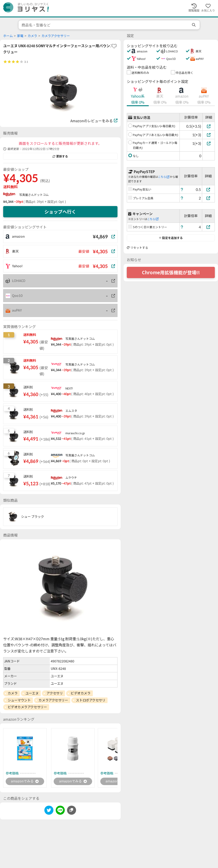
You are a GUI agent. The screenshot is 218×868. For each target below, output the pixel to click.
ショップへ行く (60, 212)
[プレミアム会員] (208, 198)
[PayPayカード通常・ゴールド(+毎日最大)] (209, 143)
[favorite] (114, 46)
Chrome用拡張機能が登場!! (171, 272)
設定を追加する (171, 238)
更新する (60, 156)
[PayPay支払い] (208, 189)
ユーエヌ (32, 693)
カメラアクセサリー (56, 36)
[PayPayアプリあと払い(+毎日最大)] (209, 135)
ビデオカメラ (80, 693)
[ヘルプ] (182, 189)
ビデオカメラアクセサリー (27, 707)
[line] (60, 811)
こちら (164, 177)
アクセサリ (55, 693)
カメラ (32, 36)
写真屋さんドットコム (34, 195)
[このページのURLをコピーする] (72, 811)
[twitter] (49, 811)
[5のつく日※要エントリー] (208, 227)
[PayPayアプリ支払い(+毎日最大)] (209, 126)
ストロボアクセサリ (91, 700)
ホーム (8, 36)
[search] (194, 25)
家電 (20, 36)
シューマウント (19, 700)
